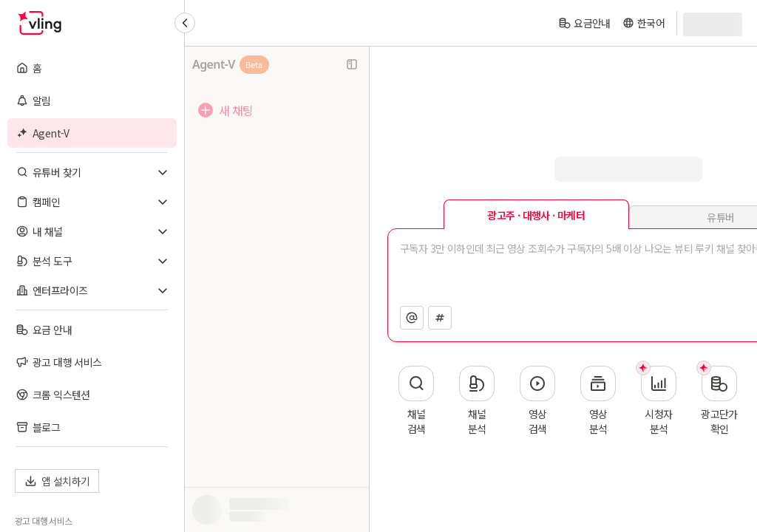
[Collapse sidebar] (185, 23)
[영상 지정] (440, 318)
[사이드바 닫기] (352, 64)
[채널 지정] (412, 318)
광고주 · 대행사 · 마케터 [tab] (536, 215)
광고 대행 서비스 (44, 521)
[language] (644, 23)
